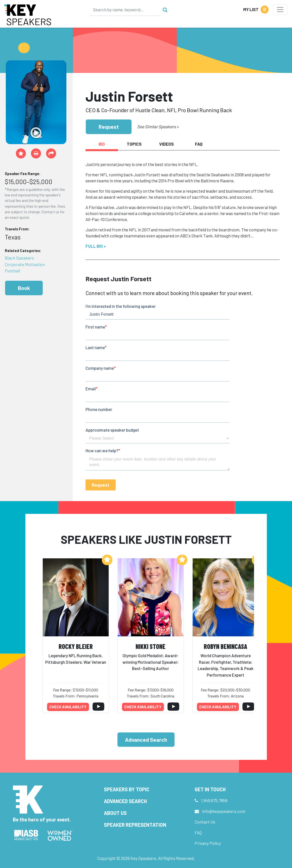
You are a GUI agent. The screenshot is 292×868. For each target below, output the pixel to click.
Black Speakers (19, 258)
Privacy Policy (208, 843)
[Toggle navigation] (280, 10)
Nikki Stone (151, 646)
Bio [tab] (102, 144)
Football (12, 271)
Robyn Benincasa (225, 646)
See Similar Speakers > (158, 127)
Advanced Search (146, 740)
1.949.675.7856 (214, 800)
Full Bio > (96, 246)
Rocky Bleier (76, 646)
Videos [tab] (166, 144)
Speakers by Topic (127, 789)
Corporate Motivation (25, 264)
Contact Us (205, 822)
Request (109, 127)
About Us (115, 813)
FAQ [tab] (199, 144)
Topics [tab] (134, 144)
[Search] (125, 10)
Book (24, 288)
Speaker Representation (135, 825)
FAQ (198, 833)
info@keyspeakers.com (224, 811)
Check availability (68, 707)
